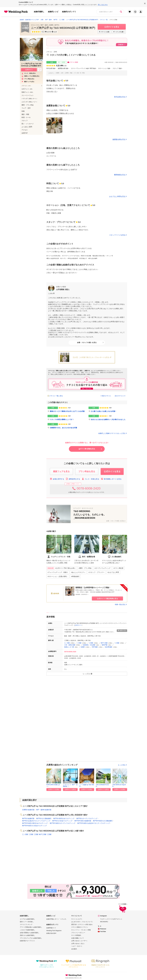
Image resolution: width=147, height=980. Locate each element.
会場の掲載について (78, 938)
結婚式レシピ (53, 12)
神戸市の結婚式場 (28, 818)
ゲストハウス (35, 25)
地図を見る (122, 631)
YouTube (103, 932)
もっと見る (123, 765)
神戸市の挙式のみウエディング (64, 818)
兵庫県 (51, 25)
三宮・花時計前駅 (70, 645)
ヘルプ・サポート (77, 946)
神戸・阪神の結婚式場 (44, 810)
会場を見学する (57, 479)
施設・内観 (25, 114)
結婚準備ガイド (51, 928)
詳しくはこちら (103, 5)
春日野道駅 (109, 647)
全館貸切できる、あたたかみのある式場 (63, 428)
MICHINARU (104, 922)
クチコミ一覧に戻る (56, 396)
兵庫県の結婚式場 (28, 810)
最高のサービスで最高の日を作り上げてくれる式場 (67, 411)
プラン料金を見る (28, 79)
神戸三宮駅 (104, 643)
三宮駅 (79, 643)
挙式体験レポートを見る (111, 479)
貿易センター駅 (69, 647)
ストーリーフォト (28, 95)
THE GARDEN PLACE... (102, 785)
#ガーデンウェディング (103, 568)
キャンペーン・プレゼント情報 (81, 930)
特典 (23, 111)
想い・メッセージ (28, 124)
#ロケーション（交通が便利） (58, 576)
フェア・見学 (26, 108)
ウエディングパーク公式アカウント (111, 919)
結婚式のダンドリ (69, 12)
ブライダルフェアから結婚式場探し (31, 938)
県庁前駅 (95, 647)
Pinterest (103, 929)
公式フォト (27, 89)
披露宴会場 (63, 68)
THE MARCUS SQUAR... (119, 785)
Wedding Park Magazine (54, 931)
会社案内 (74, 949)
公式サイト (78, 625)
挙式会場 (51, 68)
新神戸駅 (105, 645)
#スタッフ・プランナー (96, 572)
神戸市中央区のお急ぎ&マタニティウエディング (94, 823)
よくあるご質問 (27, 127)
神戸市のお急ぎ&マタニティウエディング (36, 821)
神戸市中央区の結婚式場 (83, 821)
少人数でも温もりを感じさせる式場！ (104, 411)
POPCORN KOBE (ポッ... (53, 785)
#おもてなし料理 (113, 572)
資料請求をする (73, 479)
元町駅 (83, 647)
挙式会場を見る (120, 97)
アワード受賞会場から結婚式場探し (31, 927)
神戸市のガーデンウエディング (87, 818)
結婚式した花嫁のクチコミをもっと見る (113, 433)
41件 (55, 32)
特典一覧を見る (121, 604)
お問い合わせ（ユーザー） (80, 941)
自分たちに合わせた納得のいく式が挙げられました (108, 419)
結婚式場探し (39, 12)
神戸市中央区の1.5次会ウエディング (34, 826)
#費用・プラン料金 (85, 568)
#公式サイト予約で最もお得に (61, 568)
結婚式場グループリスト (27, 941)
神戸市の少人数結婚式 (44, 818)
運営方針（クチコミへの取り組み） (82, 924)
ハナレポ (30, 99)
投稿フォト (28, 92)
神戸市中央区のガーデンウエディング (62, 823)
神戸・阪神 (44, 25)
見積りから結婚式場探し (27, 935)
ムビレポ (30, 102)
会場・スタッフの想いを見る (87, 342)
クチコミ (27, 86)
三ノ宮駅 (67, 643)
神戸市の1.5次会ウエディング (62, 821)
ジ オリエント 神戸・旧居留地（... (70, 785)
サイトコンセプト (77, 919)
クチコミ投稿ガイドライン (80, 927)
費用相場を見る (120, 175)
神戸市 (57, 25)
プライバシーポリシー (78, 933)
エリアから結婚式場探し (27, 919)
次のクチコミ (119, 396)
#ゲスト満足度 (118, 568)
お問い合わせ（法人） (78, 944)
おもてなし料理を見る (117, 196)
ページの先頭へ (123, 908)
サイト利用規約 (76, 935)
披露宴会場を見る (119, 139)
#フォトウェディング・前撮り (58, 572)
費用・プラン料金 (28, 105)
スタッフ (117, 68)
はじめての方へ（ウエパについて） (82, 922)
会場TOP (25, 133)
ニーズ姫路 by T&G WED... (87, 785)
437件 (49, 32)
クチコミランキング (26, 924)
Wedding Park (73, 975)
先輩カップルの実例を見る (30, 76)
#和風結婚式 (75, 576)
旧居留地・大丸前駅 (89, 645)
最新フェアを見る (28, 82)
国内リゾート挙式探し (27, 922)
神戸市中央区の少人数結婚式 (103, 821)
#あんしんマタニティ (78, 572)
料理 (93, 68)
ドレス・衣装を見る (90, 479)
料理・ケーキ (26, 117)
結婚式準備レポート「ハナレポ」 (57, 919)
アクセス (25, 130)
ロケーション (104, 68)
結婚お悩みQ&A (51, 933)
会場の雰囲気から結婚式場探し (30, 933)
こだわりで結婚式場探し (27, 930)
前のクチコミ (107, 396)
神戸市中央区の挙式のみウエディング (35, 823)
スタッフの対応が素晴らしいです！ (62, 419)
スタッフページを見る (117, 235)
